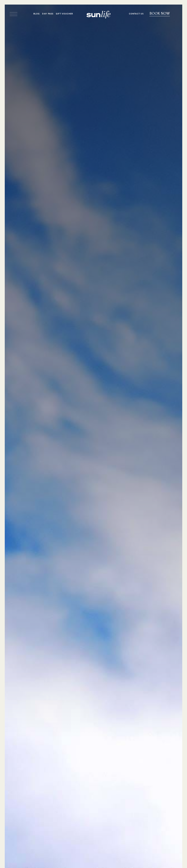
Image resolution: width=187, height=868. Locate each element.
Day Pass (48, 14)
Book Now (160, 14)
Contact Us (136, 14)
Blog (37, 14)
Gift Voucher (64, 14)
